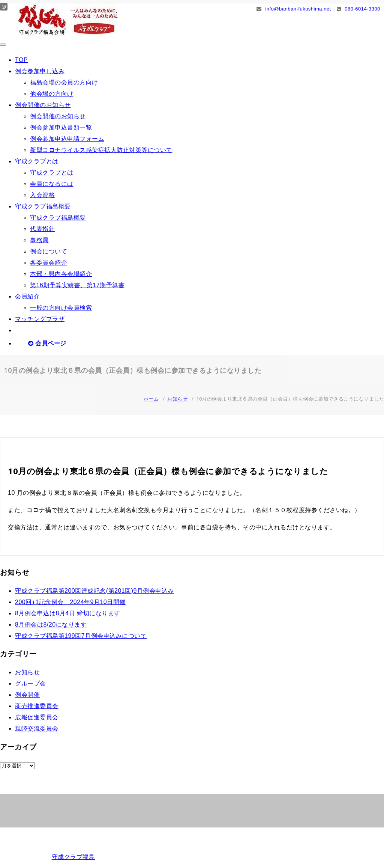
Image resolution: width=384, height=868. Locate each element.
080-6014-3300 (358, 9)
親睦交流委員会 (37, 729)
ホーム (151, 399)
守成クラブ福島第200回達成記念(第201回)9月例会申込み (94, 591)
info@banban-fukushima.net (294, 9)
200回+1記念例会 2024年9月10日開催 (70, 602)
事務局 (39, 240)
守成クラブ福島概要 (43, 206)
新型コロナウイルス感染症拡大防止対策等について (101, 150)
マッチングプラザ (40, 319)
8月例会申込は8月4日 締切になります (68, 613)
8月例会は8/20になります (51, 625)
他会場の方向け (52, 94)
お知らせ (177, 399)
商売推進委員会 (37, 706)
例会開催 (27, 695)
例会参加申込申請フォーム (67, 139)
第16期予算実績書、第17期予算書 (77, 285)
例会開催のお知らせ (43, 105)
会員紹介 (27, 296)
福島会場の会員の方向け (64, 82)
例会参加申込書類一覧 (61, 127)
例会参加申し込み (40, 71)
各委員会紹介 (49, 263)
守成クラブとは (37, 161)
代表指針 (42, 229)
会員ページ (47, 343)
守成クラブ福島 (73, 857)
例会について (49, 251)
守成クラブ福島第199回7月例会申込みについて (81, 636)
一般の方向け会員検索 (61, 308)
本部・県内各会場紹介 (61, 274)
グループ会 (31, 683)
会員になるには (52, 184)
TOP (21, 60)
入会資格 (42, 195)
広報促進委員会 (37, 717)
